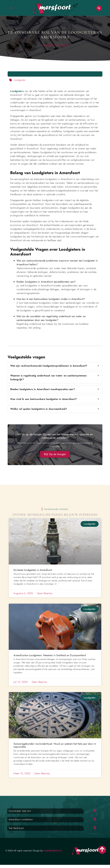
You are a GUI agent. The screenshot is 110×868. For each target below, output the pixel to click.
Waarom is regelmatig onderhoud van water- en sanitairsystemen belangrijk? (55, 378)
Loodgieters (17, 91)
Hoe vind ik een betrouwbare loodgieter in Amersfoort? (55, 399)
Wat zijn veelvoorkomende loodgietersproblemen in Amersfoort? (55, 366)
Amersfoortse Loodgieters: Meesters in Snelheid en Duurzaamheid (50, 655)
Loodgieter (20, 80)
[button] (99, 8)
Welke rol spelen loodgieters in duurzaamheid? (55, 409)
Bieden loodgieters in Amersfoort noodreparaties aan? (55, 389)
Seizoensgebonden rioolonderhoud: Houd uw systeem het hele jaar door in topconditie (55, 745)
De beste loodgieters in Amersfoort (33, 570)
